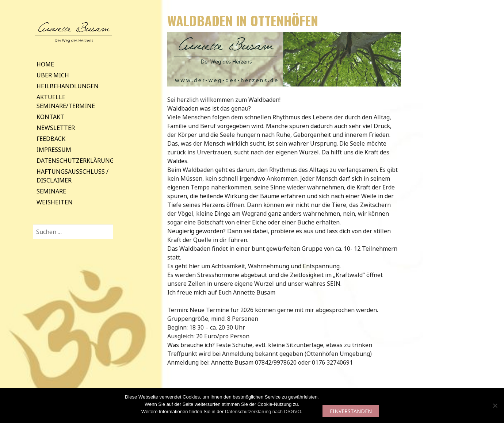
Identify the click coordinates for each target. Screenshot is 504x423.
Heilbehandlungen (68, 86)
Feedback (51, 139)
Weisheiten (55, 202)
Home (45, 64)
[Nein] (495, 405)
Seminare (51, 191)
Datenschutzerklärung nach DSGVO (263, 412)
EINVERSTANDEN (351, 411)
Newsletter (56, 128)
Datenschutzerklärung (75, 161)
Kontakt (50, 117)
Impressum (54, 150)
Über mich (53, 75)
